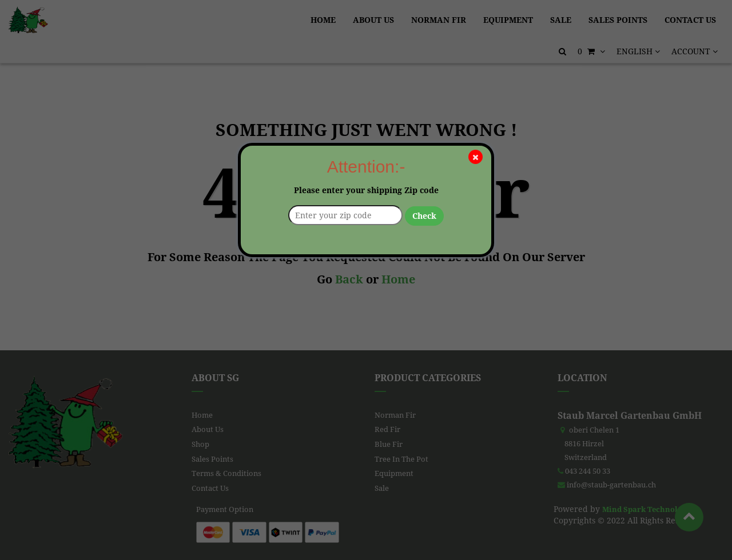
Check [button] (424, 216)
